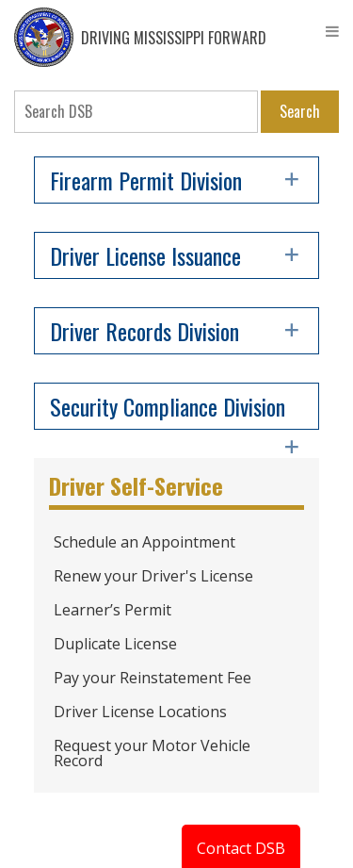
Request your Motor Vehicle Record (152, 753)
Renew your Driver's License (153, 576)
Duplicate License (115, 644)
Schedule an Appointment (144, 542)
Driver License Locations (140, 712)
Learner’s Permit (112, 610)
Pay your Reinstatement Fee (152, 678)
